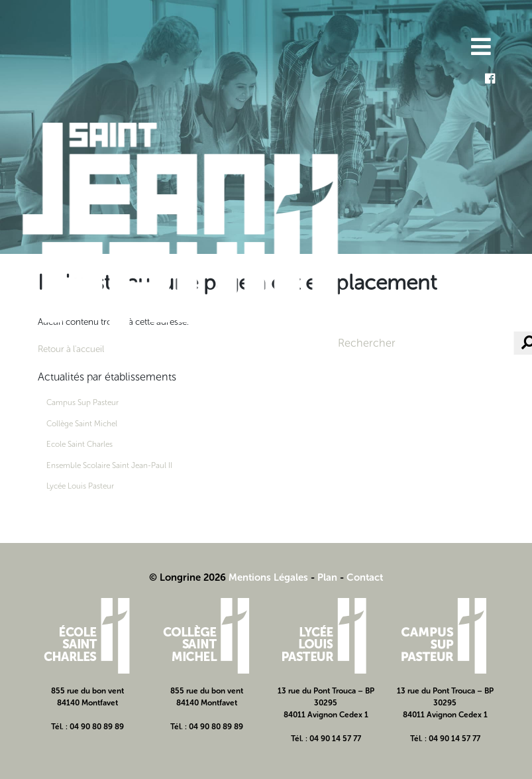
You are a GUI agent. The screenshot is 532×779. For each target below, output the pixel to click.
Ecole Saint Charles (80, 444)
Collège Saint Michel (82, 424)
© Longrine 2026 (187, 577)
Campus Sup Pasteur (82, 402)
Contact (365, 577)
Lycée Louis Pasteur (80, 486)
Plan (327, 577)
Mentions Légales (268, 577)
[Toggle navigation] (480, 48)
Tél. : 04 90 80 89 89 (87, 727)
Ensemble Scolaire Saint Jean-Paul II (109, 465)
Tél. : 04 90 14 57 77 (326, 739)
